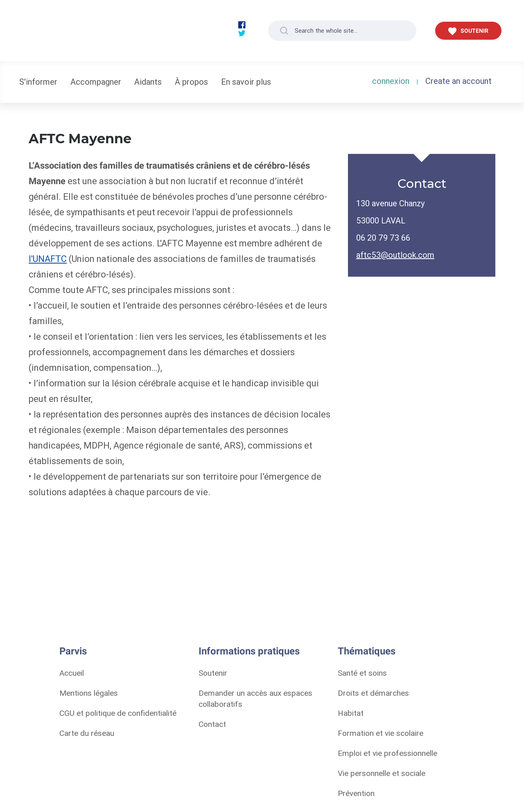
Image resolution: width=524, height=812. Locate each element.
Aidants (148, 82)
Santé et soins (362, 673)
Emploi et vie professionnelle (387, 753)
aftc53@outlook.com (395, 255)
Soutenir (213, 673)
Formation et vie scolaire (381, 733)
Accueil (72, 673)
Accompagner (96, 82)
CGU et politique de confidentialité (118, 713)
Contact (212, 724)
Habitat (351, 713)
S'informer (38, 82)
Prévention (356, 793)
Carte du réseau (87, 733)
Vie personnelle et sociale (382, 773)
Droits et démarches (373, 693)
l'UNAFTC (48, 259)
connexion (391, 81)
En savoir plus (246, 82)
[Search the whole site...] (342, 31)
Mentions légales (89, 693)
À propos (191, 82)
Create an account (458, 81)
